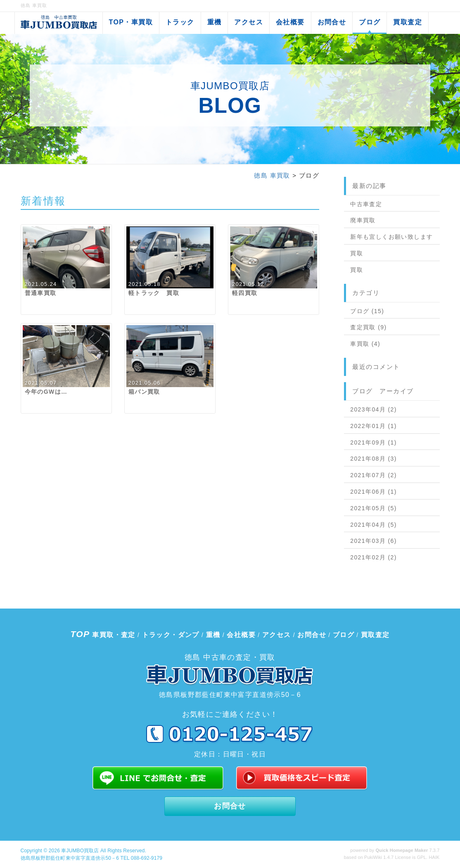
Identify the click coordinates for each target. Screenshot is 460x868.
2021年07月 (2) (373, 475)
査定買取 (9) (368, 327)
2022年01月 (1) (373, 426)
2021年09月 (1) (373, 442)
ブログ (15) (367, 311)
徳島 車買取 (272, 175)
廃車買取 (363, 220)
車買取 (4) (365, 344)
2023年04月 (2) (373, 409)
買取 (357, 253)
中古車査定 (366, 204)
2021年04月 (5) (373, 525)
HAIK (434, 857)
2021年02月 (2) (373, 557)
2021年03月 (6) (373, 541)
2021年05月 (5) (373, 508)
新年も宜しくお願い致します (391, 237)
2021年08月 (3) (373, 459)
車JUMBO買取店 (80, 851)
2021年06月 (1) (373, 492)
